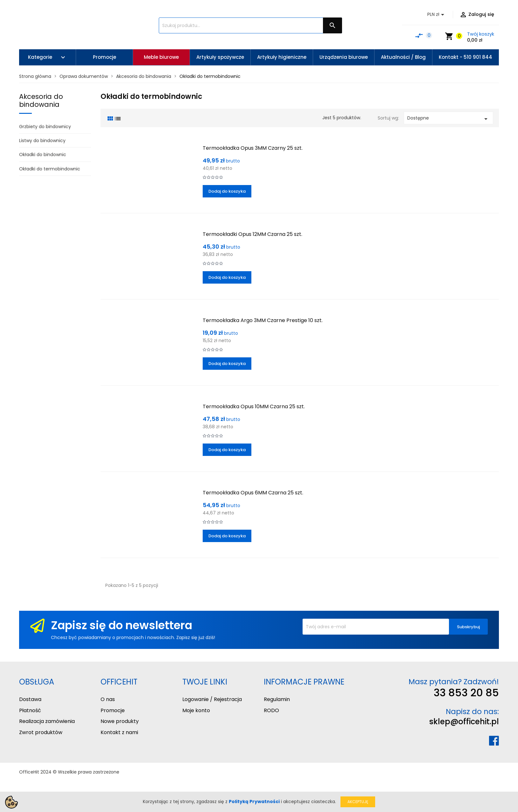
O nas (108, 699)
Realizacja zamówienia (47, 721)
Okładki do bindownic (43, 155)
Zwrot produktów (41, 732)
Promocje (113, 710)
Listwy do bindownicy (42, 141)
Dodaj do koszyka (227, 191)
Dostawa (30, 699)
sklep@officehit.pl (464, 722)
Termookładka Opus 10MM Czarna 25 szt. (254, 406)
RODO (271, 710)
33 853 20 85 (466, 693)
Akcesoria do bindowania (41, 100)
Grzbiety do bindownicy (45, 127)
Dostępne (448, 119)
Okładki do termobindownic (50, 169)
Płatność (30, 710)
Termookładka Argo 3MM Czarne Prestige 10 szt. (263, 320)
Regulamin (277, 699)
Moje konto (196, 710)
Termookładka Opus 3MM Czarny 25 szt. (253, 148)
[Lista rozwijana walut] (437, 15)
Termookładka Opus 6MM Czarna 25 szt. (253, 493)
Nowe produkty (120, 721)
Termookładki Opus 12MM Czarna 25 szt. (252, 234)
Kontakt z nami (119, 732)
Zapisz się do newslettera (122, 625)
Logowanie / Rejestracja (212, 699)
